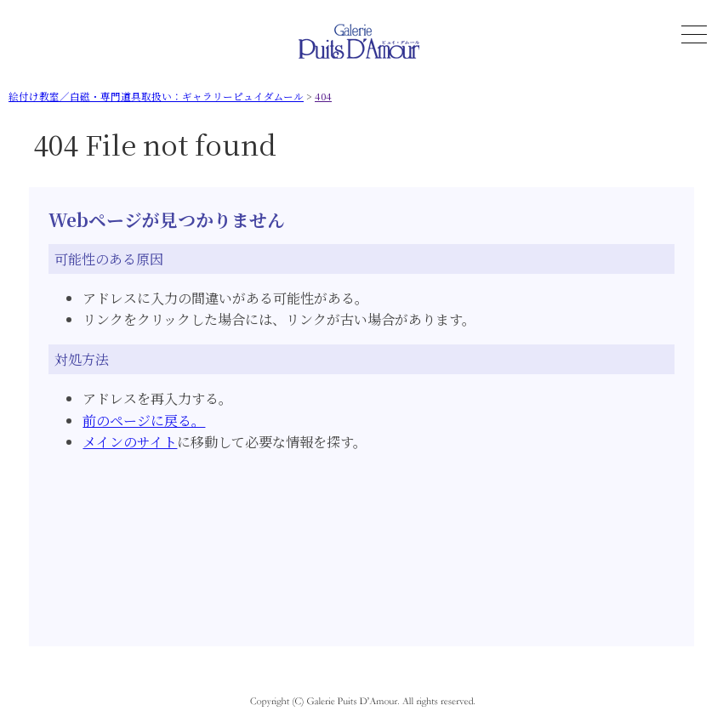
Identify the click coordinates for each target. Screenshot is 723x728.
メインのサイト (130, 442)
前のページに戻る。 (144, 421)
